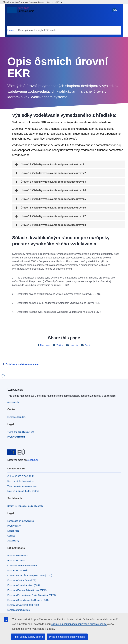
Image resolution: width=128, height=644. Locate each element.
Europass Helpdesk (17, 417)
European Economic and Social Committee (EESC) (32, 595)
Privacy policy (14, 526)
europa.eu (33, 460)
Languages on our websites (21, 521)
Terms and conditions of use (21, 432)
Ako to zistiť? (55, 2)
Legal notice (13, 531)
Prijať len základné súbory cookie (67, 637)
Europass (15, 389)
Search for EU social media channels (25, 506)
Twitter (59, 345)
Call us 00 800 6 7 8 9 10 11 (21, 476)
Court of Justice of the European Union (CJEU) (30, 575)
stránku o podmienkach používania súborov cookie (79, 624)
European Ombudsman (19, 610)
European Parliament (18, 556)
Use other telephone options (21, 481)
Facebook (45, 345)
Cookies (11, 536)
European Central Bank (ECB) (22, 580)
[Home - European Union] (21, 11)
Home (11, 30)
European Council (16, 561)
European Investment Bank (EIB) (23, 605)
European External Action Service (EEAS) (27, 590)
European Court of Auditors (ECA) (24, 585)
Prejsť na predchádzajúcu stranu (22, 364)
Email (87, 345)
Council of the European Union (22, 566)
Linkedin (74, 345)
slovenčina (115, 11)
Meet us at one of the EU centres (23, 491)
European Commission (18, 570)
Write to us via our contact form (22, 486)
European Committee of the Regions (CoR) (28, 600)
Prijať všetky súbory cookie (28, 637)
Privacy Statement (16, 437)
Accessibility (13, 402)
